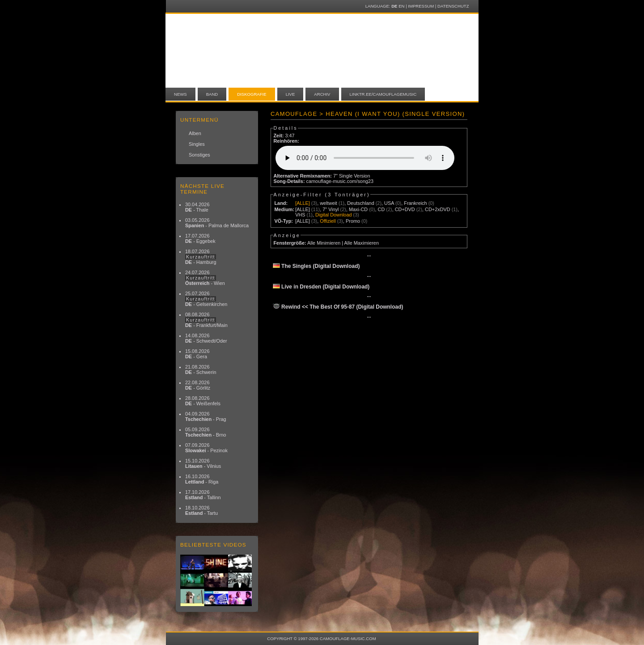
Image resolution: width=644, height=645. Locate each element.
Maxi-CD (358, 209)
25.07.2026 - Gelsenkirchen (206, 299)
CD (381, 209)
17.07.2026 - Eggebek (200, 238)
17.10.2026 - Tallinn (203, 495)
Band (212, 94)
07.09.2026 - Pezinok (206, 448)
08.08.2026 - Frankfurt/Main (206, 320)
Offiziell (328, 221)
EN (401, 6)
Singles (197, 144)
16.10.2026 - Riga (202, 479)
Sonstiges (199, 155)
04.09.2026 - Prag (206, 416)
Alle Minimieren (324, 243)
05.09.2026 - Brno (206, 432)
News (180, 94)
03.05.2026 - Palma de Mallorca (217, 223)
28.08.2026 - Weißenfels (203, 401)
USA (389, 203)
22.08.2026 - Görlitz (198, 385)
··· (369, 256)
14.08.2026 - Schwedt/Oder (206, 338)
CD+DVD (405, 209)
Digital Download (334, 215)
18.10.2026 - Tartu (201, 510)
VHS (300, 215)
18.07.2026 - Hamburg (201, 257)
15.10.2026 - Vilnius (203, 463)
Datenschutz (453, 6)
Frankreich (415, 203)
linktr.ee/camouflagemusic (383, 94)
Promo (353, 221)
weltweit (328, 203)
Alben (195, 133)
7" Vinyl (330, 209)
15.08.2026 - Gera (197, 354)
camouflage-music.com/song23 (340, 181)
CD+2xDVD (438, 209)
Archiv (322, 94)
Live (290, 94)
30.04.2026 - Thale (197, 207)
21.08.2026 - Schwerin (201, 369)
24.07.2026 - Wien (205, 278)
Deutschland (360, 203)
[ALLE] (303, 203)
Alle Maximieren (362, 243)
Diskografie (252, 94)
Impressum (421, 6)
